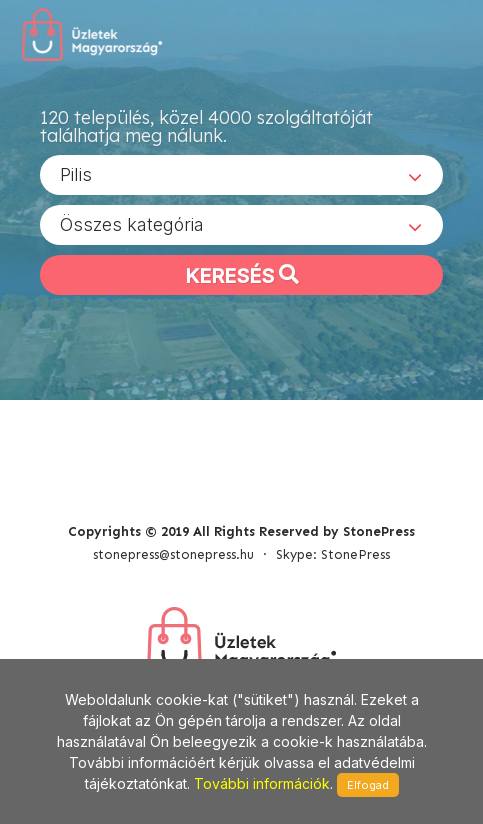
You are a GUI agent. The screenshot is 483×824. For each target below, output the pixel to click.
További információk (262, 783)
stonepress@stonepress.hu (173, 554)
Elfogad (368, 785)
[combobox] (241, 175)
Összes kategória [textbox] (132, 224)
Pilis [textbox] (76, 174)
